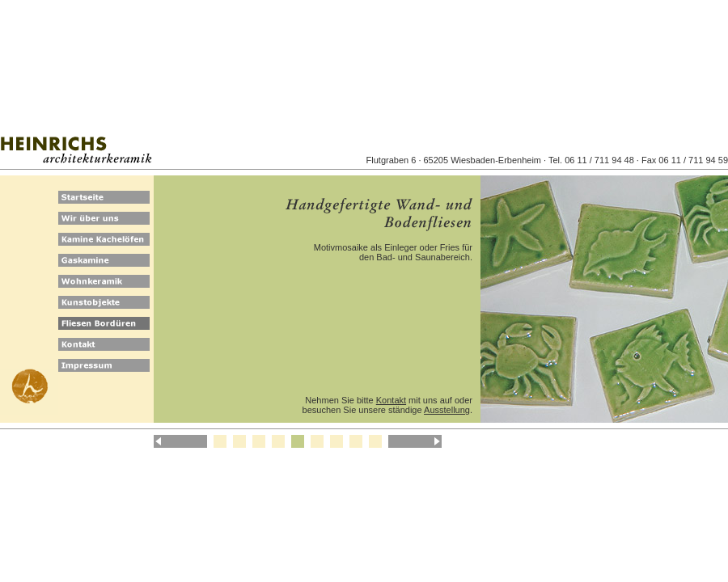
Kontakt (391, 400)
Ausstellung (447, 410)
